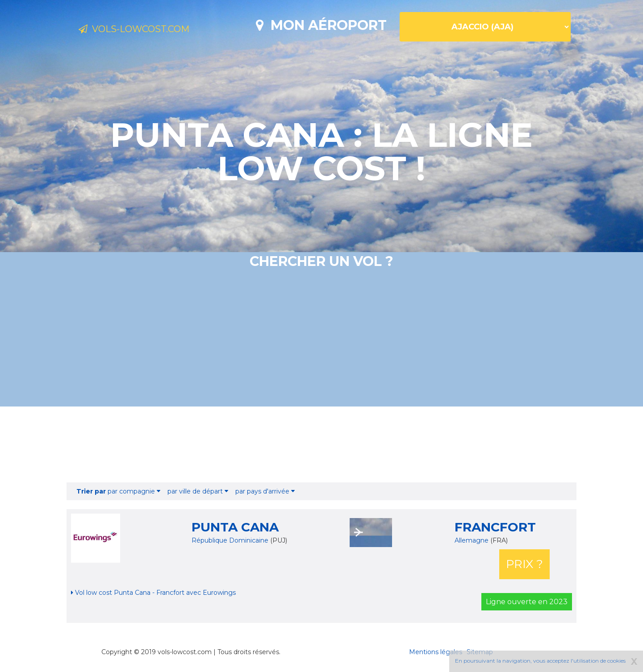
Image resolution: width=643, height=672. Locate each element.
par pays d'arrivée (265, 491)
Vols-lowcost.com (150, 30)
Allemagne (472, 540)
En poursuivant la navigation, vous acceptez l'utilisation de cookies (540, 661)
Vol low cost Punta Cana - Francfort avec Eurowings (153, 593)
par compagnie (118, 491)
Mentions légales (436, 652)
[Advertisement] (321, 444)
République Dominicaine (230, 540)
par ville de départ (198, 491)
